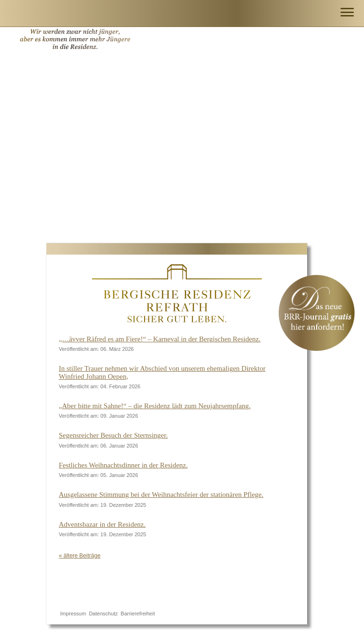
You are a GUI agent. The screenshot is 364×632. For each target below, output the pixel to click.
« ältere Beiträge (80, 556)
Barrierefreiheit (138, 614)
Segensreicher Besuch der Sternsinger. (113, 435)
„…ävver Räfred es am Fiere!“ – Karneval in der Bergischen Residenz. (160, 339)
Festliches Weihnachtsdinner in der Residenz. (123, 465)
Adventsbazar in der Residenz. (102, 524)
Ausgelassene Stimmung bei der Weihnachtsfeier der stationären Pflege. (161, 495)
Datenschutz (103, 614)
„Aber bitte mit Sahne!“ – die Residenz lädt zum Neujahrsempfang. (155, 406)
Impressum (73, 614)
